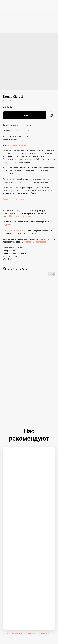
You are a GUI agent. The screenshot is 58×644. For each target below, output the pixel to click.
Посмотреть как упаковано (20, 216)
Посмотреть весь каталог (14, 199)
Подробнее (8, 225)
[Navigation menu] (5, 5)
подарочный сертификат (35, 242)
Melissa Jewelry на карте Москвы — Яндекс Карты (29, 634)
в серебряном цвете (20, 145)
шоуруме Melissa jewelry (15, 230)
